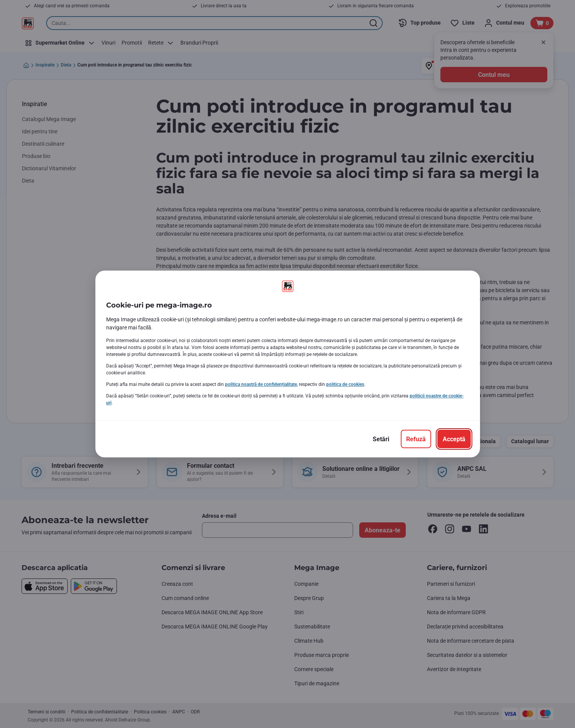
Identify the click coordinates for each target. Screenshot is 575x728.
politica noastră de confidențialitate (261, 384)
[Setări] (381, 439)
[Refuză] (416, 439)
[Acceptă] (454, 439)
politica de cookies (345, 384)
